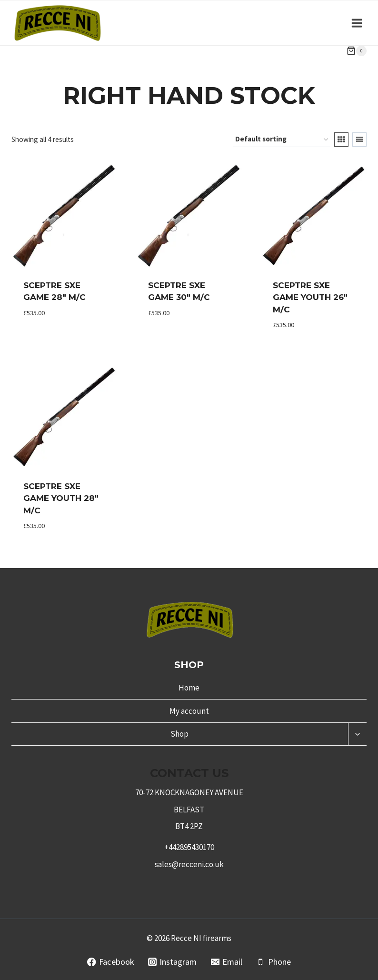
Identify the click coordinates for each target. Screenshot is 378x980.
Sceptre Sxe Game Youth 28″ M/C (61, 498)
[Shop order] (282, 140)
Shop (179, 734)
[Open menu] (357, 23)
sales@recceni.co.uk (189, 864)
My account (189, 711)
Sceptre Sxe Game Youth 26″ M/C (310, 297)
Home (189, 688)
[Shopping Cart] (357, 51)
